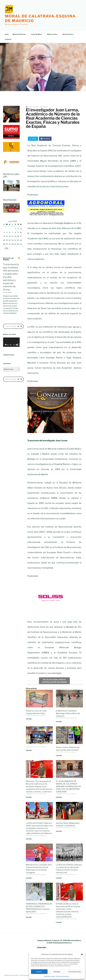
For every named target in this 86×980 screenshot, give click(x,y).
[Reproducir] (6, 345)
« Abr (6, 248)
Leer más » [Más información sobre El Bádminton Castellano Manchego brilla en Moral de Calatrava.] (59, 722)
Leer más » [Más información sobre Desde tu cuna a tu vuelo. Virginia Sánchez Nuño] (29, 719)
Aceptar (39, 972)
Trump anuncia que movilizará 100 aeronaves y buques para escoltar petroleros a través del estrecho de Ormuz (11, 277)
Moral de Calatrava (20, 34)
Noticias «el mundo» (8, 259)
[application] (11, 342)
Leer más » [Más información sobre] (29, 750)
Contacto (8, 39)
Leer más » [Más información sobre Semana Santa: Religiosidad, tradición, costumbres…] (59, 831)
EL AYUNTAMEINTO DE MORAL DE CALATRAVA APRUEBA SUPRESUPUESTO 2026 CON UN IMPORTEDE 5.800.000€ (68, 786)
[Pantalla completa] (19, 345)
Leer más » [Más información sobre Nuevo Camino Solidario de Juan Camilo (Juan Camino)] (59, 755)
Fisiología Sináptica (63, 223)
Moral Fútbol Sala (10, 200)
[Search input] (11, 326)
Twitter (34, 139)
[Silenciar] (17, 345)
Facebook (46, 139)
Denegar (57, 972)
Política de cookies (50, 976)
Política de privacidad (62, 976)
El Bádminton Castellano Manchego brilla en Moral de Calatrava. (68, 713)
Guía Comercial (69, 34)
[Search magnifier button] (21, 326)
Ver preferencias (75, 972)
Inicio (7, 34)
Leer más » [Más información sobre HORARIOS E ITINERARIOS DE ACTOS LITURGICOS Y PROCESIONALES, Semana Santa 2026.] (29, 917)
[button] (82, 954)
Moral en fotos (53, 34)
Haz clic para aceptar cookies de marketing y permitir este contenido (54, 681)
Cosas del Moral (37, 34)
